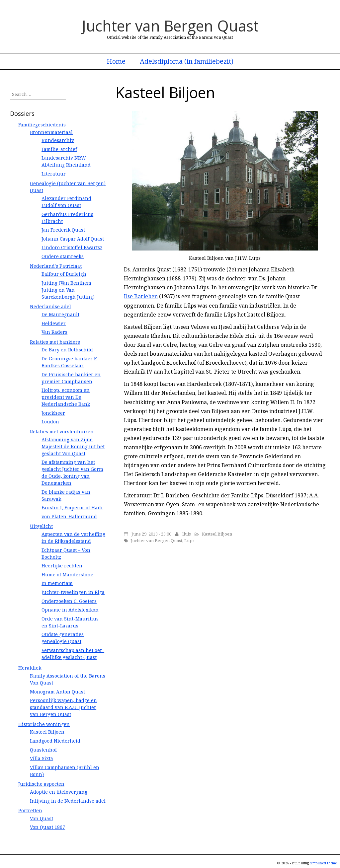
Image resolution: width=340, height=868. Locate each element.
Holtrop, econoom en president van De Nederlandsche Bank (66, 397)
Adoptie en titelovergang (59, 792)
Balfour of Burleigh (64, 274)
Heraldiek (30, 668)
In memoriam (57, 583)
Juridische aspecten (41, 784)
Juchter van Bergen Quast (170, 26)
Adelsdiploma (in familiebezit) (187, 61)
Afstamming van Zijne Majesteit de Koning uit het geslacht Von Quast (73, 446)
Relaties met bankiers (55, 342)
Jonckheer (53, 413)
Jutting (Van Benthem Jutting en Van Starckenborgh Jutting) (68, 290)
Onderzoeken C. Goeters (69, 601)
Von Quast (42, 818)
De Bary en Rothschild (67, 350)
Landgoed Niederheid (55, 741)
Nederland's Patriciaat (56, 266)
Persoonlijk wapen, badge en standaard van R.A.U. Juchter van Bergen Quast (63, 707)
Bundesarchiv (58, 140)
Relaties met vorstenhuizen (62, 432)
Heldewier (54, 323)
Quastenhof (43, 750)
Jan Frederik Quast (63, 230)
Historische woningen (44, 724)
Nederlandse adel (50, 306)
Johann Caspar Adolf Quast (73, 239)
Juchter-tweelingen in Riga (73, 592)
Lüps (189, 541)
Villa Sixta (42, 758)
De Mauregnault (60, 314)
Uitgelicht (41, 526)
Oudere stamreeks (63, 256)
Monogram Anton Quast (57, 692)
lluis (187, 534)
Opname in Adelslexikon (70, 610)
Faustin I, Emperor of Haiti (72, 507)
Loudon (50, 422)
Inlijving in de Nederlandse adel (68, 801)
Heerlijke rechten (62, 566)
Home (116, 61)
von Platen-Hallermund (69, 516)
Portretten (30, 810)
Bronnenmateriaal (51, 132)
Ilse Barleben (141, 296)
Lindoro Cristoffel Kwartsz (72, 247)
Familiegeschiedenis (42, 125)
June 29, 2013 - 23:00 (151, 534)
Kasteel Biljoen (217, 534)
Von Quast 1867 (47, 827)
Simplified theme (323, 863)
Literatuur (54, 174)
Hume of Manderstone (67, 575)
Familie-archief (59, 149)
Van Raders (54, 332)
